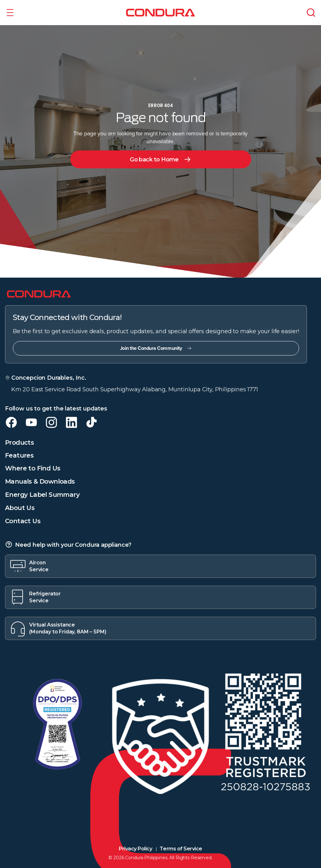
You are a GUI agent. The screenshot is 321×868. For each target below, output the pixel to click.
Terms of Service (181, 849)
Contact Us (23, 521)
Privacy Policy (135, 849)
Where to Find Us (33, 468)
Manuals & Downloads (40, 481)
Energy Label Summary (42, 495)
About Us (20, 508)
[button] (10, 13)
